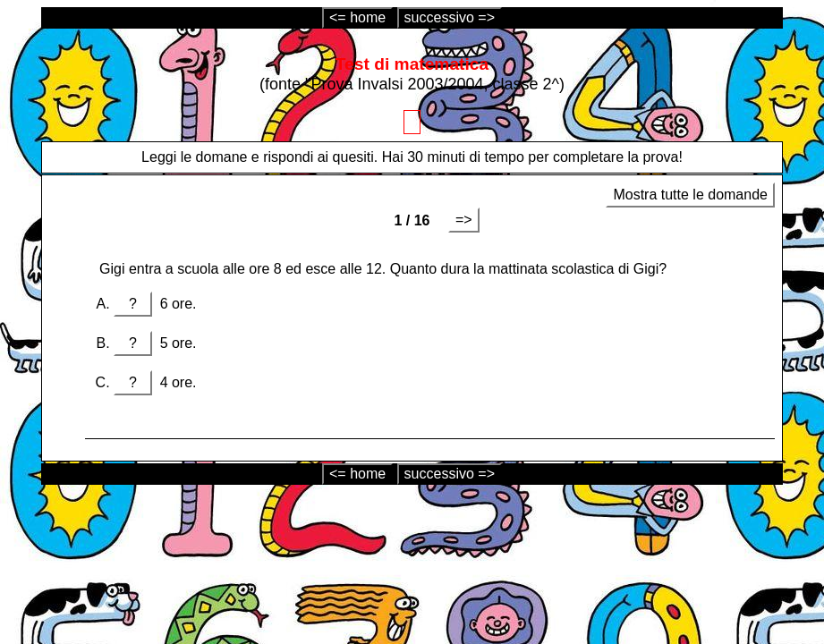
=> (464, 220)
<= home (357, 17)
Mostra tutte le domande (690, 195)
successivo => (450, 17)
